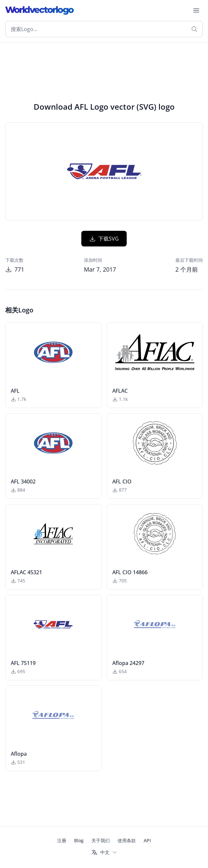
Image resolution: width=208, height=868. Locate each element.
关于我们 (101, 840)
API (147, 840)
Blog (79, 840)
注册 (62, 840)
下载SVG (104, 239)
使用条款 (127, 840)
